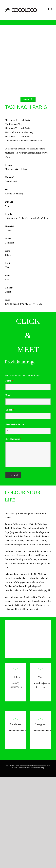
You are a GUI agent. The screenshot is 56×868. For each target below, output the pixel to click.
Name (9, 381)
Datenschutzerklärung (37, 768)
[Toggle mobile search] (48, 9)
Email (9, 395)
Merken (28, 99)
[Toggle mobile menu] (52, 9)
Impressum (26, 768)
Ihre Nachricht (13, 439)
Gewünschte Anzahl (15, 424)
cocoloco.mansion (18, 731)
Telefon (10, 410)
